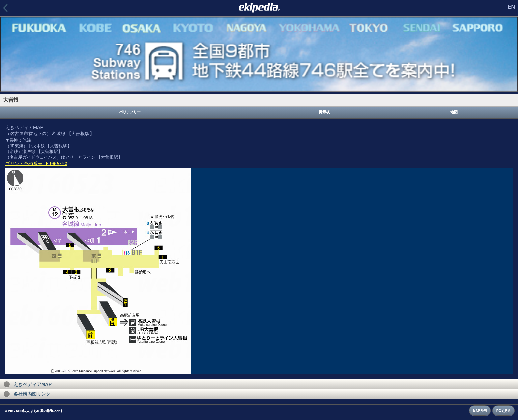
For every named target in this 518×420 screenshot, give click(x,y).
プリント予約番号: (36, 164)
